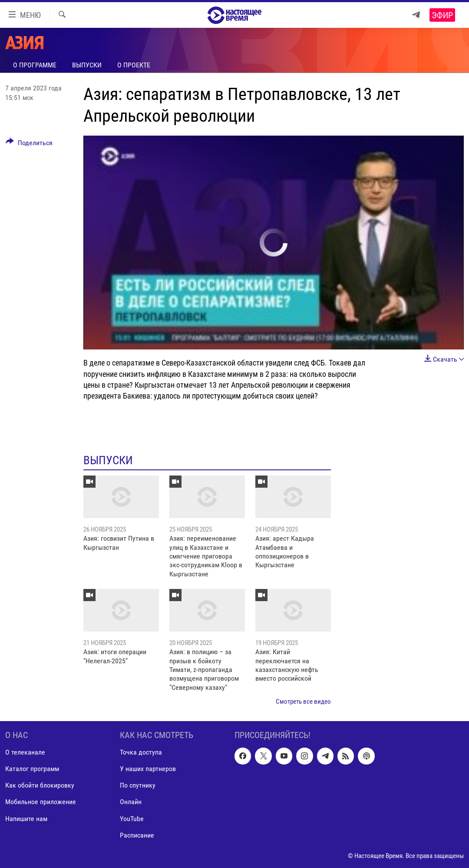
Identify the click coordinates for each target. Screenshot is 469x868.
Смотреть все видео (303, 702)
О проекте (134, 65)
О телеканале (25, 752)
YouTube (132, 818)
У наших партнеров (148, 769)
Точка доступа (141, 752)
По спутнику (138, 785)
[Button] (29, 144)
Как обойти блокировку (40, 785)
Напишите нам (26, 818)
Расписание (137, 835)
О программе (35, 65)
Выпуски (87, 65)
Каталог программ (32, 769)
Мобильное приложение (41, 802)
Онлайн (131, 802)
